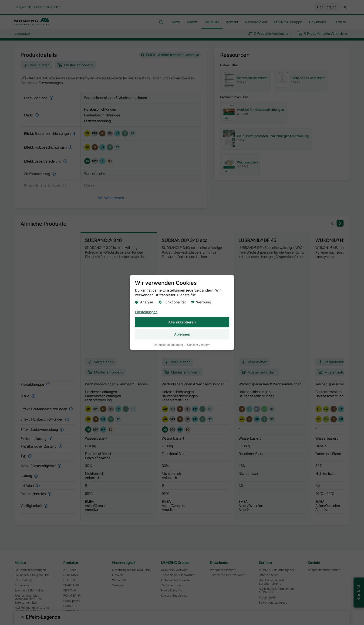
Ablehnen (182, 334)
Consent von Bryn (199, 345)
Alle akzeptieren (182, 322)
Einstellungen (146, 312)
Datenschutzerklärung (168, 345)
